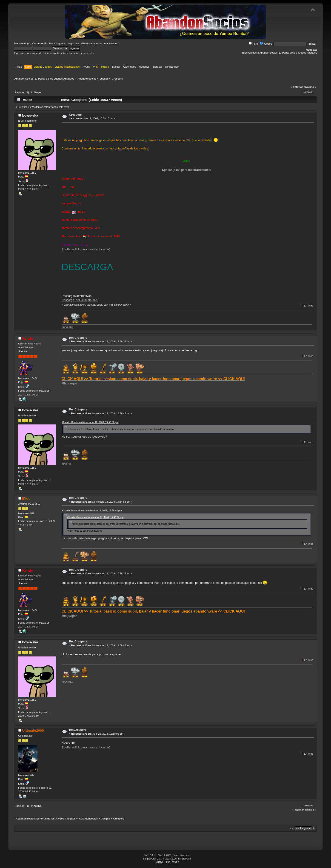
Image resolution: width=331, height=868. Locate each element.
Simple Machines (182, 855)
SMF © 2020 (165, 855)
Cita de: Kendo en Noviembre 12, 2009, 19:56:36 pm (90, 422)
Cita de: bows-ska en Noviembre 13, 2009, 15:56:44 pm (92, 511)
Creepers (75, 115)
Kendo (28, 338)
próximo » (310, 87)
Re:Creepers (78, 730)
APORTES (68, 327)
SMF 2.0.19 (150, 855)
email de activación (107, 43)
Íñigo (26, 498)
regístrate (74, 43)
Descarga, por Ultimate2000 (80, 300)
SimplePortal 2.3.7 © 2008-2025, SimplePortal (167, 859)
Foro (253, 44)
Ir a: (292, 828)
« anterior (297, 87)
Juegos (266, 44)
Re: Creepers (78, 338)
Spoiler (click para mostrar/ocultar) (186, 170)
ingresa (61, 43)
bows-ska (30, 115)
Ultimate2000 (33, 730)
